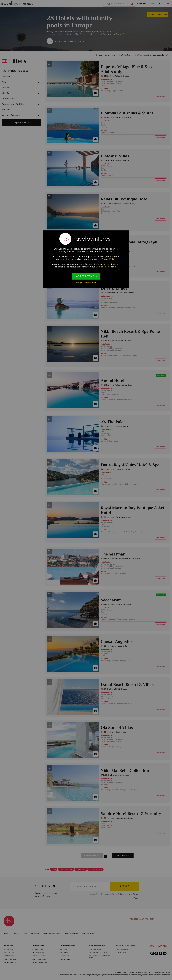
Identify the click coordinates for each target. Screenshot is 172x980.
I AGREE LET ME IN (86, 276)
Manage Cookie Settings (86, 283)
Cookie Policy (109, 259)
